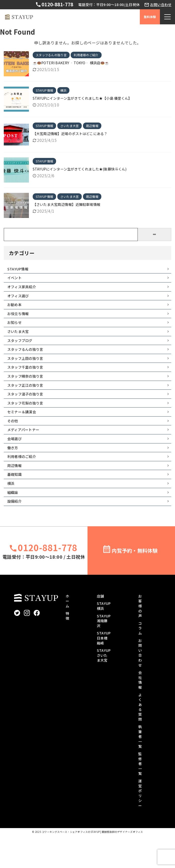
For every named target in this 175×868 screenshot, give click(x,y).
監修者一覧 (140, 796)
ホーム (67, 633)
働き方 (14, 473)
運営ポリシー (140, 826)
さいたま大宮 (20, 341)
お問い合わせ (161, 5)
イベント (16, 280)
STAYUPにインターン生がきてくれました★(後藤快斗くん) (80, 169)
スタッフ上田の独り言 (28, 371)
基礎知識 (16, 503)
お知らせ (16, 330)
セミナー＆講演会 (24, 432)
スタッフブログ (22, 351)
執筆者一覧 (140, 769)
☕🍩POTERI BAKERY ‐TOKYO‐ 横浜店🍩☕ (71, 63)
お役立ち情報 (20, 320)
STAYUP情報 (20, 270)
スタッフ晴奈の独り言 (28, 391)
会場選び (16, 462)
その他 (14, 442)
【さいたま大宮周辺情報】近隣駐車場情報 (67, 204)
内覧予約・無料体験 (135, 583)
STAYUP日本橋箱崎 (104, 671)
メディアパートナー (26, 452)
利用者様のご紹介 (24, 483)
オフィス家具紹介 (24, 290)
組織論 (14, 523)
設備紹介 (16, 533)
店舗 (100, 628)
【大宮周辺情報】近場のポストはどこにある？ (70, 134)
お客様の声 (140, 638)
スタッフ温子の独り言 (28, 412)
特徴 (67, 648)
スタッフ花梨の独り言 (28, 422)
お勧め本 (16, 310)
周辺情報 (16, 493)
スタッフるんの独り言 (28, 361)
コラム (140, 660)
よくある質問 (140, 739)
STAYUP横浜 (104, 639)
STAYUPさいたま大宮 (104, 688)
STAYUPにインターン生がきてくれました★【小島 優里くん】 (83, 98)
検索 (154, 234)
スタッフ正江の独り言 (28, 401)
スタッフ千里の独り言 (28, 381)
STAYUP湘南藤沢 (104, 653)
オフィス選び (20, 300)
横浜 (12, 513)
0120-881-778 (56, 4)
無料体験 (150, 17)
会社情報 (140, 712)
